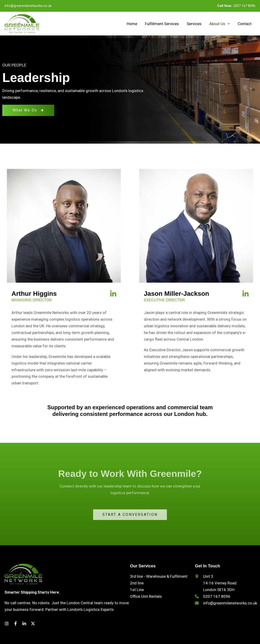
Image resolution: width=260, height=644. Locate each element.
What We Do (28, 110)
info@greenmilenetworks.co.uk (28, 6)
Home (132, 24)
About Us (220, 24)
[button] (227, 24)
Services (194, 24)
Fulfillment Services (162, 24)
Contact (245, 24)
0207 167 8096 (236, 6)
